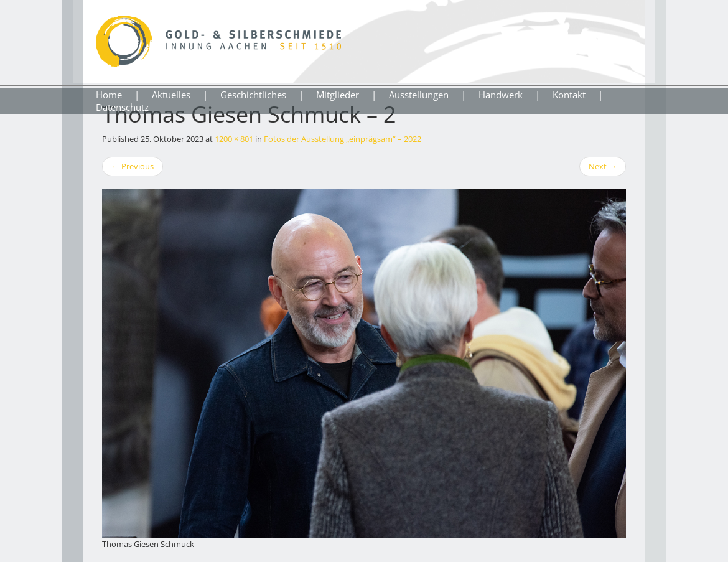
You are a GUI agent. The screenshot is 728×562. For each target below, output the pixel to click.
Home (109, 95)
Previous (133, 166)
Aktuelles (171, 95)
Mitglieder (338, 95)
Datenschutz (122, 107)
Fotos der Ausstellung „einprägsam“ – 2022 (343, 139)
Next (603, 166)
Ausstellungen (419, 95)
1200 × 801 (234, 139)
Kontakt (569, 95)
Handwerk (501, 95)
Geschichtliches (253, 95)
